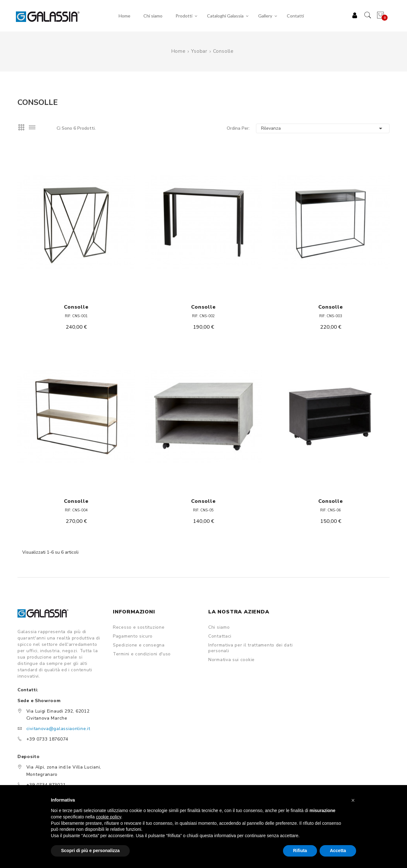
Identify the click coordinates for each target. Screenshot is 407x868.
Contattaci (220, 636)
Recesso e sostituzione (139, 627)
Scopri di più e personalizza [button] (90, 851)
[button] (353, 800)
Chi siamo (219, 627)
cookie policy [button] (109, 817)
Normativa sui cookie (231, 660)
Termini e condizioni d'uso (142, 654)
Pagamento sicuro (133, 636)
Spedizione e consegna (139, 645)
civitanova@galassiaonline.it (58, 729)
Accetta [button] (338, 851)
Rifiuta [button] (300, 851)
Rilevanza (323, 128)
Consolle (76, 307)
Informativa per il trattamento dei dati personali (250, 648)
